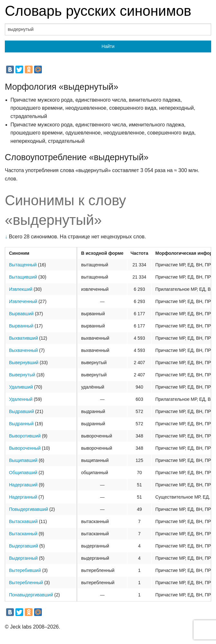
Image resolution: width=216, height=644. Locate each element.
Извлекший (21, 289)
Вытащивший (23, 277)
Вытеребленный (26, 583)
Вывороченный (25, 448)
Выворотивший (25, 436)
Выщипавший (23, 460)
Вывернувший (24, 363)
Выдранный (21, 424)
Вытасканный (23, 534)
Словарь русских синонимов (98, 11)
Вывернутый (22, 375)
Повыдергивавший (28, 509)
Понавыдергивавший (31, 595)
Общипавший (23, 473)
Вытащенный (23, 265)
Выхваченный (23, 350)
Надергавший (23, 485)
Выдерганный (23, 558)
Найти (108, 46)
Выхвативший (23, 338)
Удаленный (21, 399)
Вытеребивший (25, 570)
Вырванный (21, 326)
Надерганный (23, 497)
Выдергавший (23, 546)
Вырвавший (21, 314)
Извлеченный (23, 301)
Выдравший (21, 411)
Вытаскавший (23, 521)
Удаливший (21, 387)
